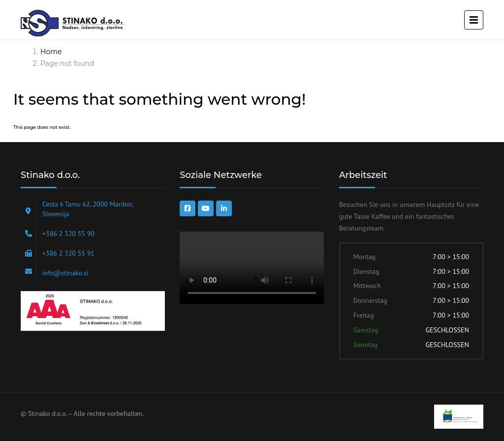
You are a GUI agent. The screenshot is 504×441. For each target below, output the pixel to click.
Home (51, 52)
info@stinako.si (65, 273)
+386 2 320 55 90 (68, 234)
